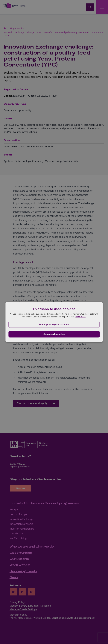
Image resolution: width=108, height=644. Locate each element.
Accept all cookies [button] (54, 334)
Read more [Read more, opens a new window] (80, 317)
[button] (54, 324)
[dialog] (54, 322)
